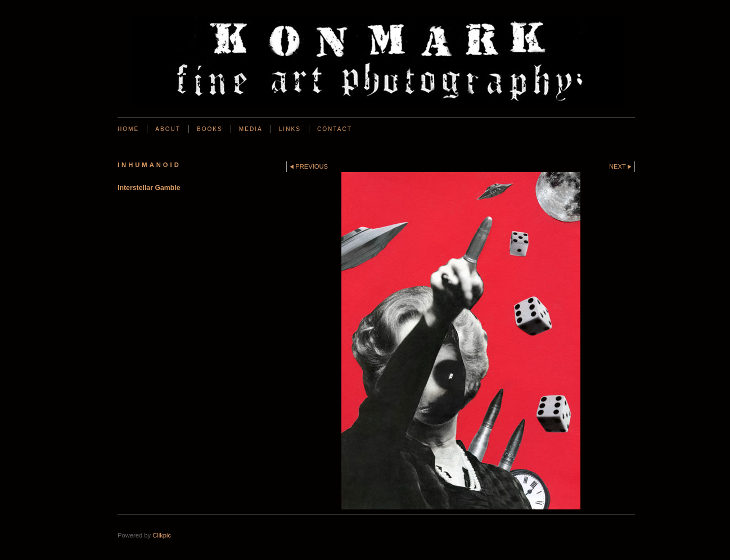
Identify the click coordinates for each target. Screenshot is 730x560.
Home (128, 129)
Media (251, 129)
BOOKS (210, 129)
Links (290, 129)
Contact (335, 129)
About (168, 129)
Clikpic (162, 535)
